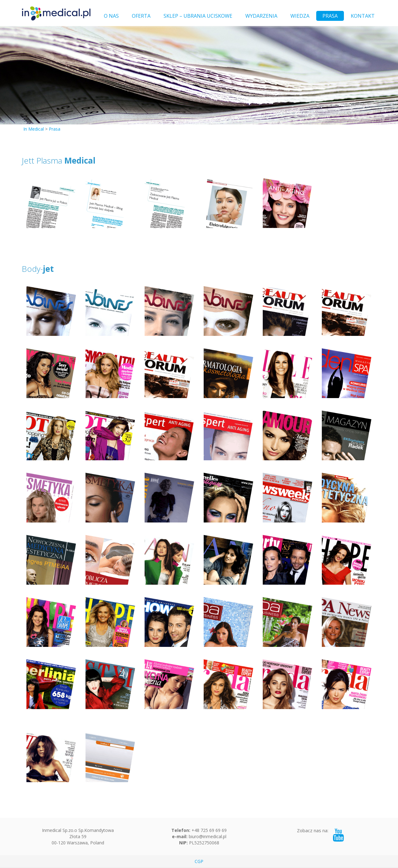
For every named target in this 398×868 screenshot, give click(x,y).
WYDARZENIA (261, 16)
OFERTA (141, 16)
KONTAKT (363, 16)
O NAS (111, 16)
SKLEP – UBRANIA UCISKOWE (198, 16)
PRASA (330, 16)
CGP (199, 861)
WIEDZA (300, 16)
